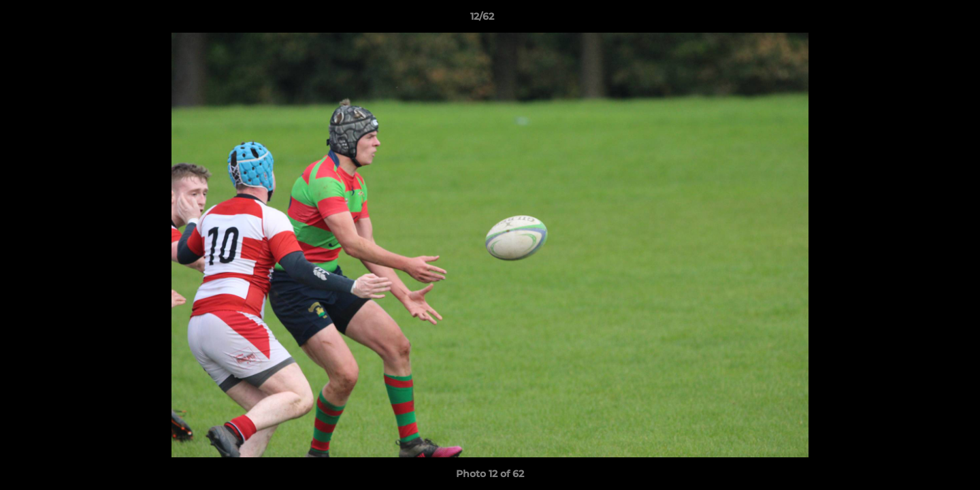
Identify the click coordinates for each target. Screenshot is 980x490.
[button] (923, 20)
